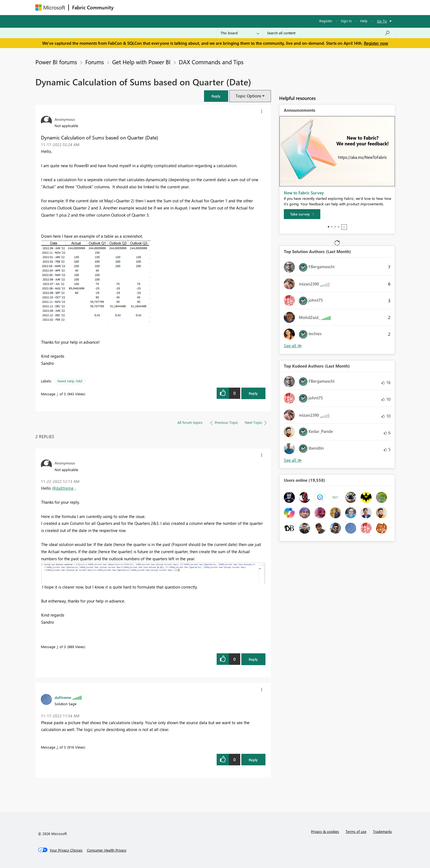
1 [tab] (329, 227)
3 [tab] (335, 227)
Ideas (173, 7)
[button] (216, 96)
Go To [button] (382, 21)
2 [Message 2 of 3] (57, 747)
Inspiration (150, 7)
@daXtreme (63, 488)
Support (266, 7)
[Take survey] (302, 214)
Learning (243, 7)
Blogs (222, 7)
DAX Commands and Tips (211, 62)
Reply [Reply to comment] (253, 659)
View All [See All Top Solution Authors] (293, 346)
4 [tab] (338, 227)
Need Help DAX (70, 381)
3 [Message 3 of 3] (57, 647)
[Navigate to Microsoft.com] (50, 8)
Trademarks (382, 831)
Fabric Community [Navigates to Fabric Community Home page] (93, 7)
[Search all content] (329, 33)
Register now (376, 43)
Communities (197, 7)
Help (364, 21)
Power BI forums (56, 62)
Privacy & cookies (325, 831)
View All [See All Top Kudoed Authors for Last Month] (293, 460)
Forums (126, 7)
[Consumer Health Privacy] (107, 850)
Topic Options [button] (248, 96)
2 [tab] (332, 227)
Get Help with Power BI (141, 62)
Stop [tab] (344, 227)
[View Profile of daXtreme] (63, 697)
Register (326, 21)
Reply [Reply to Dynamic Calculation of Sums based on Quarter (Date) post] (253, 393)
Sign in (346, 21)
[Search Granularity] (240, 33)
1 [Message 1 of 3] (57, 394)
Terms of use (356, 831)
